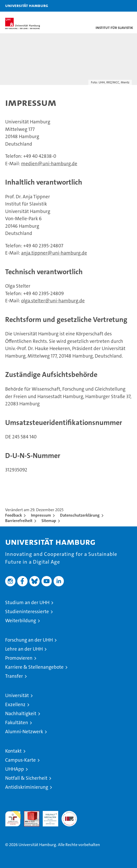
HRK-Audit (48, 816)
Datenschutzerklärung (80, 515)
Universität (17, 695)
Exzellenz (15, 704)
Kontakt (13, 751)
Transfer (14, 676)
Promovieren (19, 658)
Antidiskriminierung (27, 787)
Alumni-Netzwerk (24, 732)
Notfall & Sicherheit (26, 778)
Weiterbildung (21, 621)
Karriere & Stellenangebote (34, 667)
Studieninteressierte (27, 611)
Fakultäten (17, 723)
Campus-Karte (20, 760)
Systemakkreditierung (69, 814)
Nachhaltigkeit (21, 713)
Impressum (41, 515)
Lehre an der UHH (24, 649)
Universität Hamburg (27, 5)
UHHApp (15, 769)
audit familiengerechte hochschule (13, 819)
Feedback (14, 515)
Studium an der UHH (27, 602)
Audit (29, 814)
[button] (117, 6)
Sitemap (49, 521)
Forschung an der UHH (29, 640)
